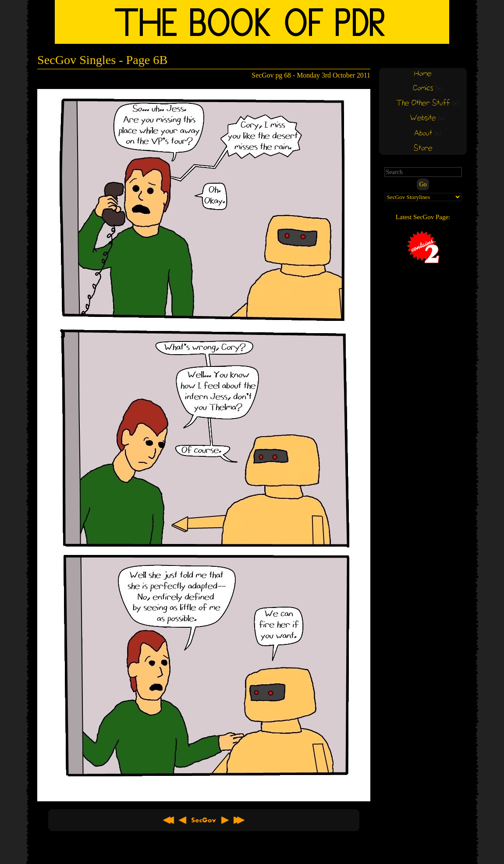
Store (423, 148)
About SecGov (204, 820)
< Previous (183, 820)
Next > (225, 820)
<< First (169, 820)
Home (423, 74)
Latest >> (239, 820)
